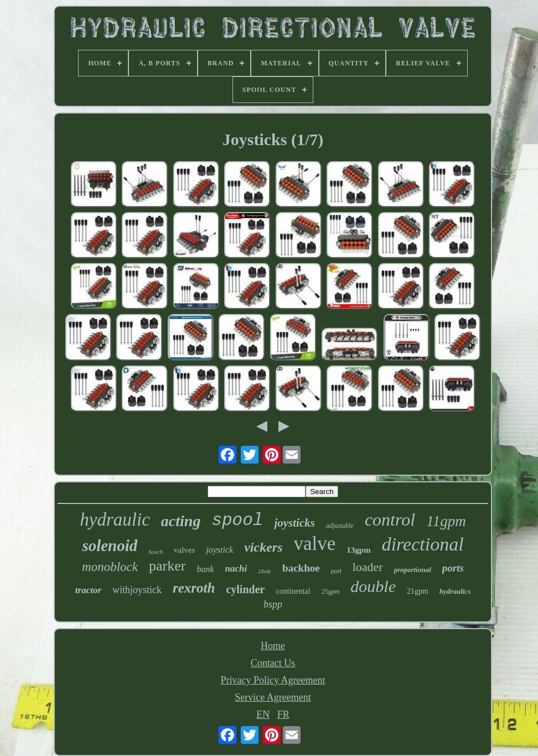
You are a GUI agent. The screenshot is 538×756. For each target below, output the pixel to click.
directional (423, 544)
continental (293, 591)
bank (205, 569)
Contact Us (273, 663)
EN (263, 714)
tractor (88, 590)
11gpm (446, 521)
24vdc (265, 571)
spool (237, 520)
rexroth (194, 588)
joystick (219, 550)
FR (283, 714)
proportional (413, 570)
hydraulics (455, 591)
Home (273, 646)
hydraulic (115, 520)
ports (453, 568)
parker (167, 566)
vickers (263, 547)
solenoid (110, 546)
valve (315, 544)
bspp (273, 604)
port (336, 571)
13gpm (358, 550)
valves (184, 550)
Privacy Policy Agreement (273, 680)
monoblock (110, 567)
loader (368, 567)
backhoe (301, 568)
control (390, 520)
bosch (156, 552)
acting (181, 521)
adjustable (340, 526)
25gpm (331, 592)
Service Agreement (273, 697)
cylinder (245, 589)
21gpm (418, 591)
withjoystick (137, 590)
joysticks (294, 523)
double (373, 586)
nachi (236, 569)
